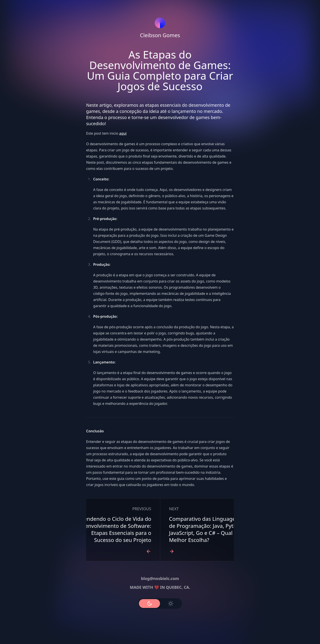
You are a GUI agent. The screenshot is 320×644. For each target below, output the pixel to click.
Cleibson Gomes (160, 35)
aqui (123, 133)
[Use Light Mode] (171, 604)
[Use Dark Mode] (149, 604)
